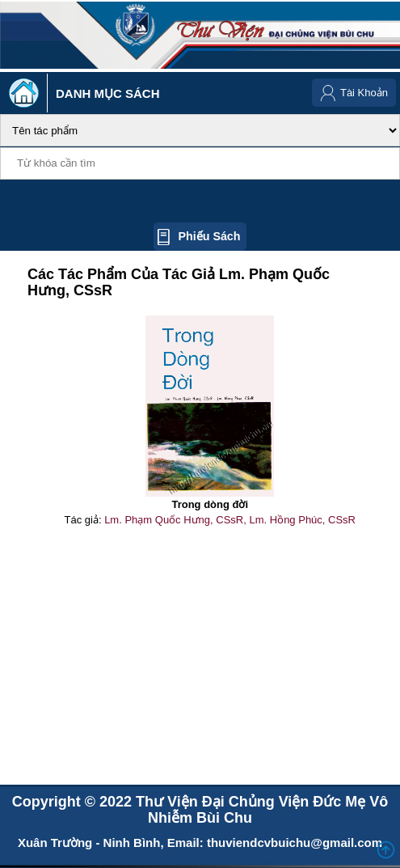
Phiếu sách (209, 236)
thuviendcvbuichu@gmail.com (295, 843)
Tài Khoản (364, 93)
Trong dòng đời (210, 504)
